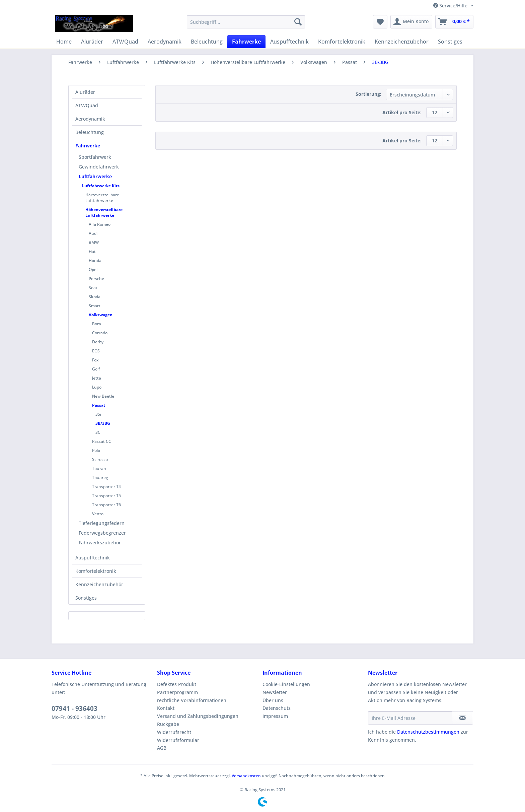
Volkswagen (101, 315)
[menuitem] (246, 25)
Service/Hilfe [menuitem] (451, 6)
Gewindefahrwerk (99, 167)
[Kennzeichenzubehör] (402, 42)
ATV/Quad (87, 105)
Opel (93, 269)
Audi (93, 233)
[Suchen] (298, 22)
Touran (99, 468)
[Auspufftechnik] (289, 42)
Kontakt (166, 708)
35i (98, 414)
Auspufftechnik (93, 558)
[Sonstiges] (450, 42)
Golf (96, 369)
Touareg (100, 478)
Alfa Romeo (100, 224)
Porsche (96, 279)
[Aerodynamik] (165, 42)
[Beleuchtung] (207, 42)
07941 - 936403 (74, 708)
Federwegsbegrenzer (102, 533)
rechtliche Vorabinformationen (192, 700)
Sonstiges (86, 598)
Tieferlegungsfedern (102, 523)
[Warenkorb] (454, 22)
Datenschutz (277, 708)
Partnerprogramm (177, 692)
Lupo (97, 387)
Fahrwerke (88, 146)
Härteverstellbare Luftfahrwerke (102, 198)
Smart (95, 306)
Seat (93, 288)
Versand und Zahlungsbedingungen (198, 716)
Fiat (92, 251)
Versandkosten (246, 776)
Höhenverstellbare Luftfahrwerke (104, 212)
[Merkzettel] (380, 22)
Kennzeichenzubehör (99, 584)
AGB (162, 748)
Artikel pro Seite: (402, 112)
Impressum (275, 716)
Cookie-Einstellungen (286, 684)
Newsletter (275, 692)
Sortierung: (368, 94)
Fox (95, 360)
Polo (96, 450)
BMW (94, 242)
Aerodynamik (90, 119)
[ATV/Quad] (125, 42)
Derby (98, 342)
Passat (99, 405)
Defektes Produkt (177, 684)
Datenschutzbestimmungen (428, 732)
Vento (98, 514)
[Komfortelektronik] (342, 42)
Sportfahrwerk (95, 157)
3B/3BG (103, 423)
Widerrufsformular (178, 740)
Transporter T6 (106, 505)
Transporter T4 (106, 487)
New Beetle (103, 396)
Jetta (97, 378)
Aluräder (85, 92)
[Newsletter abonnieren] (463, 718)
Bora (97, 324)
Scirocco (100, 459)
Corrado (100, 333)
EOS (96, 351)
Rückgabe (168, 724)
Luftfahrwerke (95, 176)
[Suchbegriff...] (246, 22)
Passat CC (102, 441)
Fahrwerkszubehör (100, 543)
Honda (95, 260)
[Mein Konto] (411, 22)
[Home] (64, 42)
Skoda (95, 297)
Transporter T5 (106, 496)
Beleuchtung (90, 132)
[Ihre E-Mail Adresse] (410, 718)
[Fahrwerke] (246, 42)
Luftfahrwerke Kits (101, 186)
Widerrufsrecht (174, 732)
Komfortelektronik (96, 571)
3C (98, 432)
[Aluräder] (92, 42)
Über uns (273, 700)
